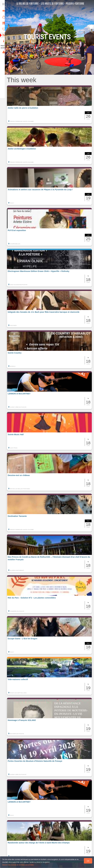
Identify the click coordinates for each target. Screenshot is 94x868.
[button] (51, 104)
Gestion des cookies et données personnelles (18, 865)
